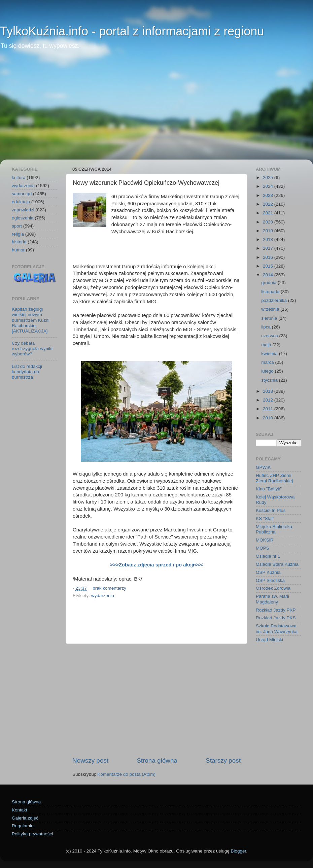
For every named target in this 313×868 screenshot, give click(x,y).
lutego (268, 371)
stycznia (270, 380)
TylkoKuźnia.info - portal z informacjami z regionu (132, 31)
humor (18, 250)
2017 (269, 248)
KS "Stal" (265, 518)
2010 (269, 418)
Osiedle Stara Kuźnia (277, 564)
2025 (269, 178)
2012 (269, 400)
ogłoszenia (23, 218)
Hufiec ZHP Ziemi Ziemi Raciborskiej (274, 478)
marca (268, 362)
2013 (269, 391)
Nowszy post (90, 760)
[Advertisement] (156, 109)
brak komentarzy (109, 588)
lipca (267, 327)
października (275, 300)
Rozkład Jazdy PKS (276, 618)
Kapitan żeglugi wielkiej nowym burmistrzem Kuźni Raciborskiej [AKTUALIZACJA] (31, 320)
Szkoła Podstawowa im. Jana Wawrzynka (277, 629)
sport (17, 226)
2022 (269, 204)
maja (267, 345)
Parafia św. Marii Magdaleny (272, 599)
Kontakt (20, 810)
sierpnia (270, 318)
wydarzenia (103, 596)
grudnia (269, 283)
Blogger (238, 851)
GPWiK (263, 467)
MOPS (263, 548)
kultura (19, 178)
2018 (269, 239)
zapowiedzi (23, 210)
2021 (269, 213)
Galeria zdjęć (25, 818)
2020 (269, 222)
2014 (269, 275)
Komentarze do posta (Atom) (126, 774)
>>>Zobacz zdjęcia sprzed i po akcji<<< (156, 565)
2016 (269, 257)
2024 (269, 186)
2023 (269, 195)
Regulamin (23, 826)
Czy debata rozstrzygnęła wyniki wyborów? (32, 349)
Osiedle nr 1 (268, 556)
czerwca (270, 336)
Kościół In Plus (271, 510)
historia (19, 242)
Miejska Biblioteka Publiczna (274, 529)
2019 (269, 231)
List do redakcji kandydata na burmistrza (27, 372)
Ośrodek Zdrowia (273, 588)
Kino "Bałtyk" (269, 489)
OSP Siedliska (270, 580)
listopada (271, 292)
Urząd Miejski (269, 640)
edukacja (21, 202)
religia (18, 234)
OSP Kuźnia (268, 572)
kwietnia (270, 354)
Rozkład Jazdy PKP (276, 610)
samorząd (22, 194)
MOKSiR (265, 540)
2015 (269, 266)
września (271, 309)
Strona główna (157, 760)
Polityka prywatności (32, 834)
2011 (269, 409)
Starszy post (223, 760)
